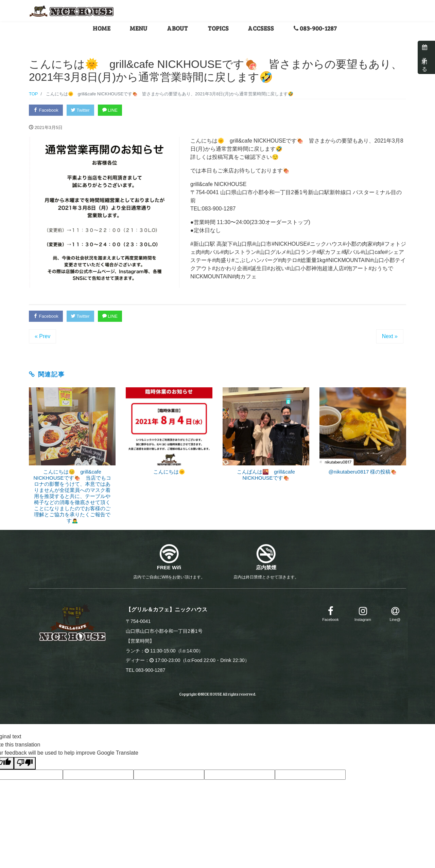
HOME (102, 28)
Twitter (80, 110)
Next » (390, 336)
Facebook (46, 110)
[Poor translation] (25, 763)
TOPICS (218, 28)
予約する (425, 57)
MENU (139, 28)
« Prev (42, 336)
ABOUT (178, 28)
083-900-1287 (315, 28)
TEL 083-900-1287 (145, 670)
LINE (110, 110)
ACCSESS (261, 28)
